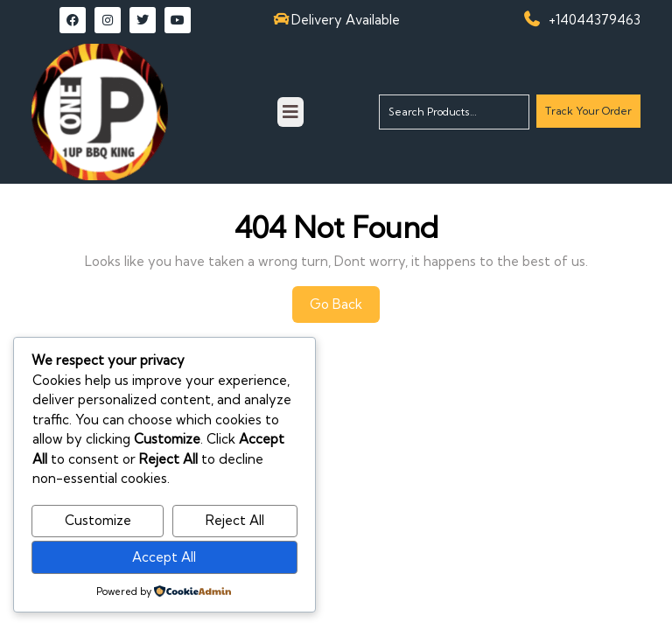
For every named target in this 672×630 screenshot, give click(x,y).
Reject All (235, 520)
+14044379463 (595, 20)
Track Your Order (588, 115)
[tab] (290, 112)
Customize (98, 520)
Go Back (345, 309)
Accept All (164, 557)
